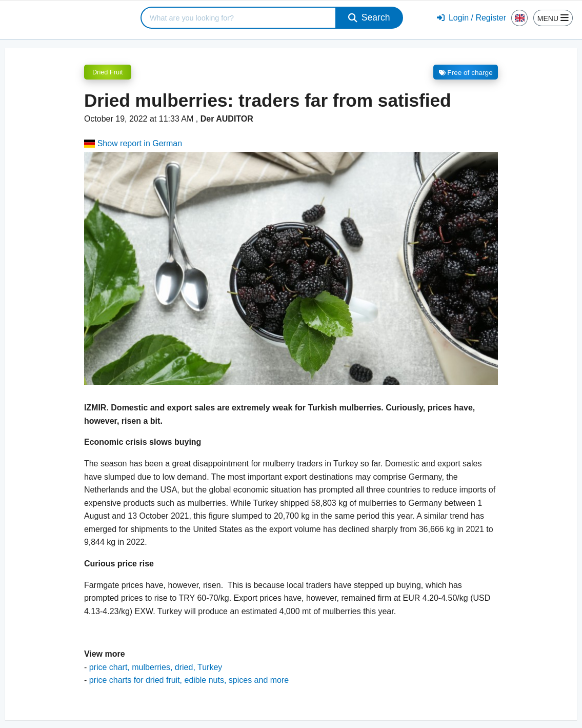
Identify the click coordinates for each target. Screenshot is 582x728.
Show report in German (133, 143)
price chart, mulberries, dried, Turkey (156, 667)
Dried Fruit (108, 72)
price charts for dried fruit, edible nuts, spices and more (189, 680)
